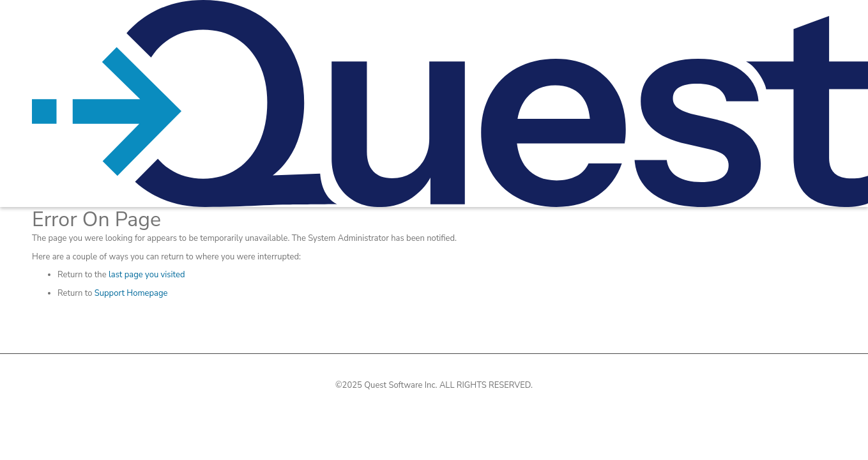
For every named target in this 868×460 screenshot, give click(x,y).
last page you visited (147, 275)
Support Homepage (131, 293)
